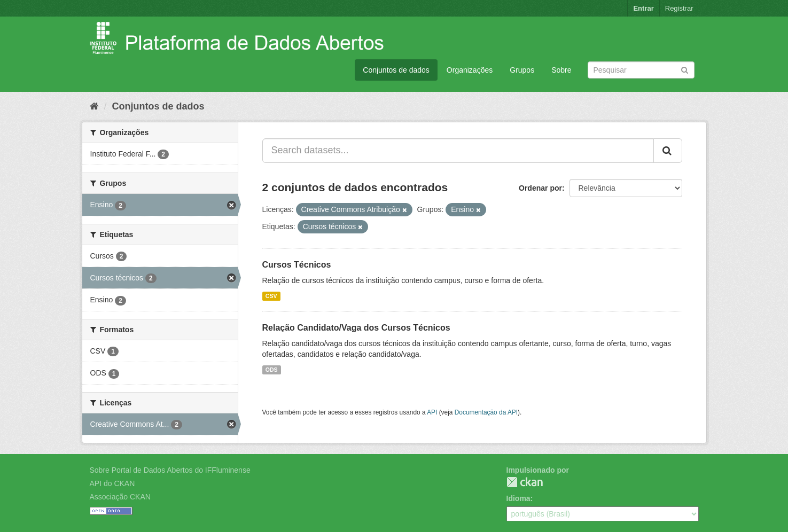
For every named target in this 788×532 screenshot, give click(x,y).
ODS (272, 370)
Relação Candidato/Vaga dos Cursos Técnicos (356, 328)
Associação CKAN (120, 497)
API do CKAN (112, 483)
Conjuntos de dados (396, 70)
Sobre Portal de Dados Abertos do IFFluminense (170, 470)
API (432, 412)
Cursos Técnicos (297, 265)
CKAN (525, 482)
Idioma (518, 498)
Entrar (643, 8)
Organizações (470, 70)
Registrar (679, 8)
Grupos (522, 70)
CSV (271, 296)
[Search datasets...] (458, 151)
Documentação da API (486, 412)
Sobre (561, 70)
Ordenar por (540, 188)
